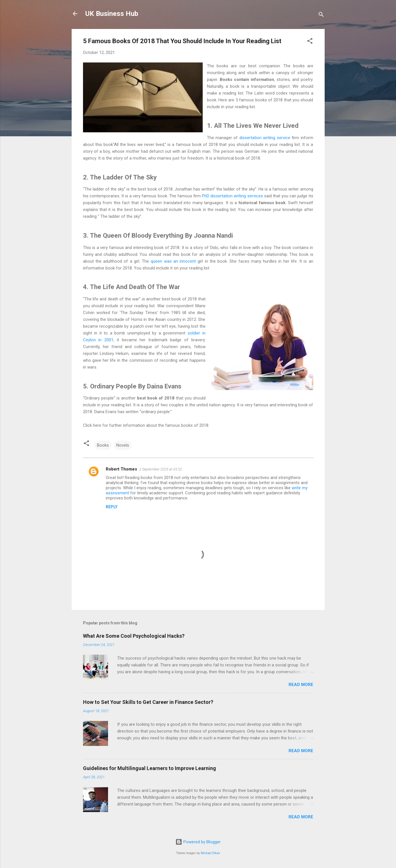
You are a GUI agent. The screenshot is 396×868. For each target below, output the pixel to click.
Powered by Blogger (198, 842)
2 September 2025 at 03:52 (161, 469)
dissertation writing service (265, 138)
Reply (112, 507)
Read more (301, 685)
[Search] (321, 15)
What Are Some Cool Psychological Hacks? (134, 636)
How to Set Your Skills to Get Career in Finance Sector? (148, 702)
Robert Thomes (121, 469)
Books (103, 445)
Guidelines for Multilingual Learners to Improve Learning (150, 768)
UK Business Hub (112, 14)
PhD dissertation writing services (232, 196)
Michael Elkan (210, 853)
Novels (123, 445)
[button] (310, 42)
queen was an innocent (173, 261)
